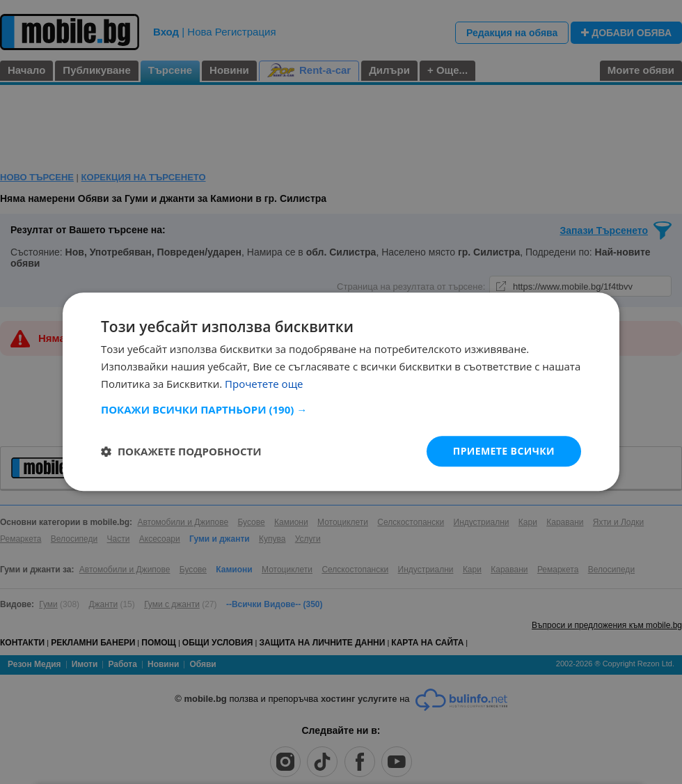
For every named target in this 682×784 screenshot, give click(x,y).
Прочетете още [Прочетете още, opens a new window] (264, 384)
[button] (341, 409)
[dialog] (341, 392)
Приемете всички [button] (504, 451)
